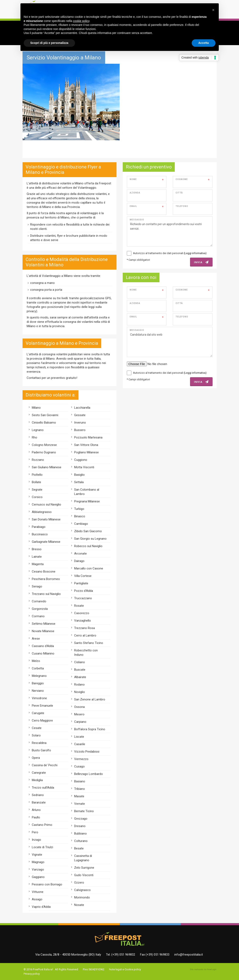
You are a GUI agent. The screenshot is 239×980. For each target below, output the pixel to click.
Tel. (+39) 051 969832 (121, 955)
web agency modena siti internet (203, 969)
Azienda (135, 193)
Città (179, 193)
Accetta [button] (204, 43)
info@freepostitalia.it (189, 955)
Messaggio (137, 220)
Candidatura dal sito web (170, 342)
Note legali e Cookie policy (125, 969)
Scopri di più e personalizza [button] (49, 43)
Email (133, 206)
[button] (213, 10)
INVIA (201, 262)
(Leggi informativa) (195, 253)
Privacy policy (32, 974)
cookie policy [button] (81, 21)
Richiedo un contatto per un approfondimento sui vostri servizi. (170, 231)
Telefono (182, 206)
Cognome (182, 179)
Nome (133, 179)
